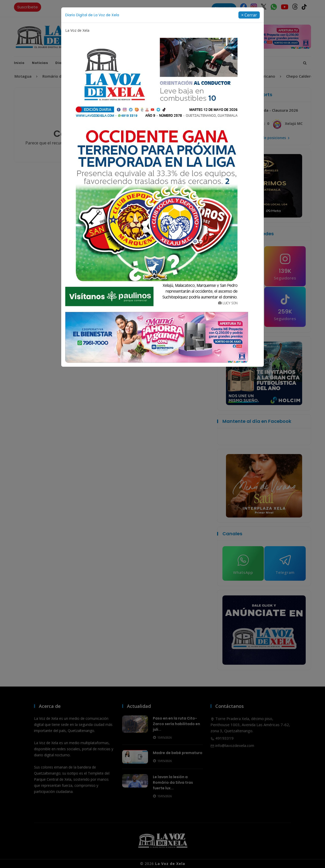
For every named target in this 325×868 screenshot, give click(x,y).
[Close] (249, 15)
